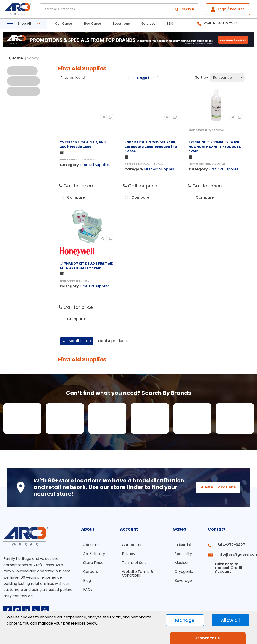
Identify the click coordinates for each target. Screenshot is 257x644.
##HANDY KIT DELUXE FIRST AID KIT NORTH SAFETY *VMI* (87, 266)
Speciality (181, 553)
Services (148, 24)
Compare (72, 198)
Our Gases (64, 24)
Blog (85, 578)
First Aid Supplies (95, 165)
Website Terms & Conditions (135, 571)
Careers (88, 570)
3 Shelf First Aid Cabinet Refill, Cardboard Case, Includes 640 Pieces (151, 146)
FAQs (86, 586)
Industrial (181, 545)
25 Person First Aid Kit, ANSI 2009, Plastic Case (83, 144)
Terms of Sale (132, 561)
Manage (185, 620)
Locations (121, 24)
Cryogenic (182, 570)
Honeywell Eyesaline (206, 130)
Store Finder (92, 561)
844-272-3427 (228, 545)
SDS (170, 24)
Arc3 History (92, 553)
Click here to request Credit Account (227, 563)
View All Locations (214, 487)
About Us (89, 545)
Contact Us (130, 545)
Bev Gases (93, 24)
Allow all (230, 620)
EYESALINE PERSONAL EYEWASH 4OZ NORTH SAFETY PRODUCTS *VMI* (215, 146)
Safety (33, 58)
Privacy (127, 553)
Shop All (24, 24)
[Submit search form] (184, 9)
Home (16, 58)
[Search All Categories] (119, 9)
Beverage (181, 578)
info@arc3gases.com (234, 553)
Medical (179, 561)
